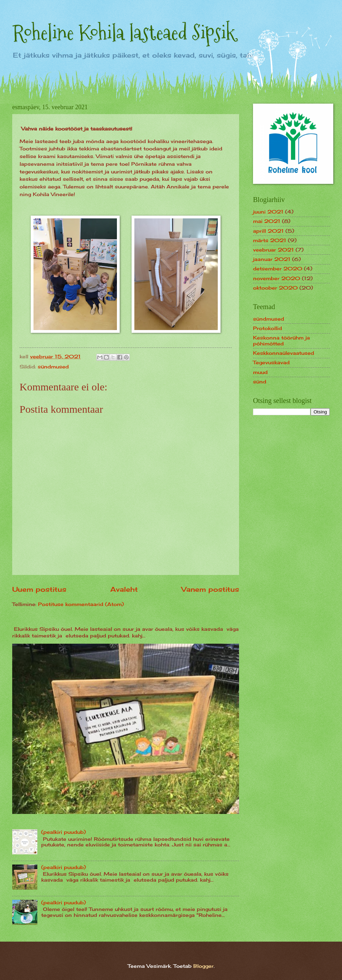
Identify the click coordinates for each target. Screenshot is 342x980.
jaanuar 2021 (272, 259)
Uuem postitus (39, 589)
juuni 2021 (268, 212)
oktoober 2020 (275, 288)
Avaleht (124, 589)
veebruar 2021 (273, 250)
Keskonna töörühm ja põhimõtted (281, 341)
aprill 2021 (268, 231)
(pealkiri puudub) (64, 832)
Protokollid (267, 328)
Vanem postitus (210, 589)
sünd (260, 381)
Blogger (203, 966)
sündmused (53, 366)
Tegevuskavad (271, 362)
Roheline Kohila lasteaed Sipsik (124, 33)
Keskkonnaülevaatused (284, 353)
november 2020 (277, 278)
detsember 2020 (278, 268)
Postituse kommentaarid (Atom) (81, 604)
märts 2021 (270, 240)
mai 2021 (267, 221)
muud (260, 372)
